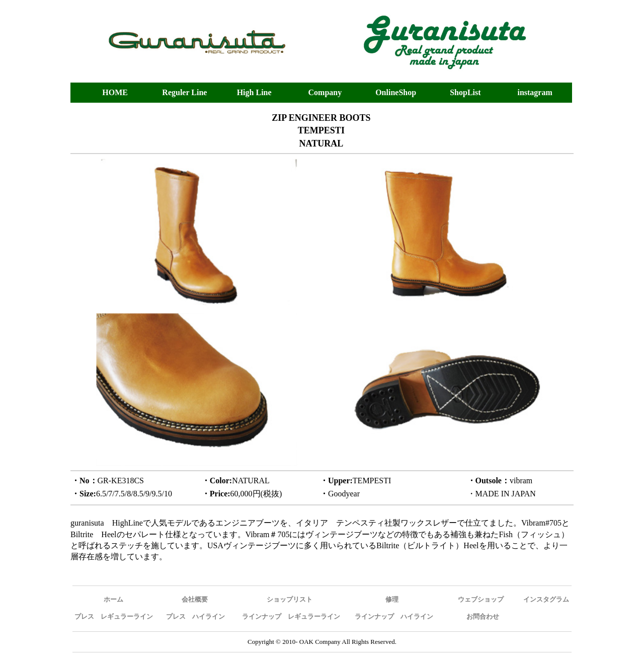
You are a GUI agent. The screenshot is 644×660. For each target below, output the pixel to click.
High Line (254, 92)
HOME (115, 92)
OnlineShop (396, 92)
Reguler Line (184, 92)
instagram (535, 92)
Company (325, 92)
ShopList (465, 92)
